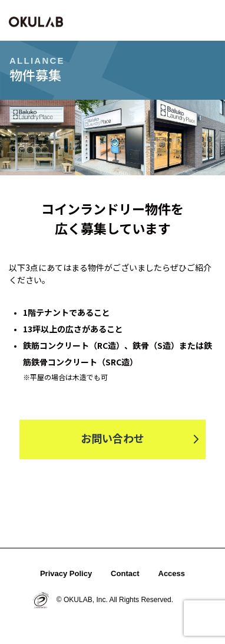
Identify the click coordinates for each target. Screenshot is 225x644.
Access (172, 573)
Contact (125, 573)
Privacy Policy (66, 573)
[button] (207, 20)
